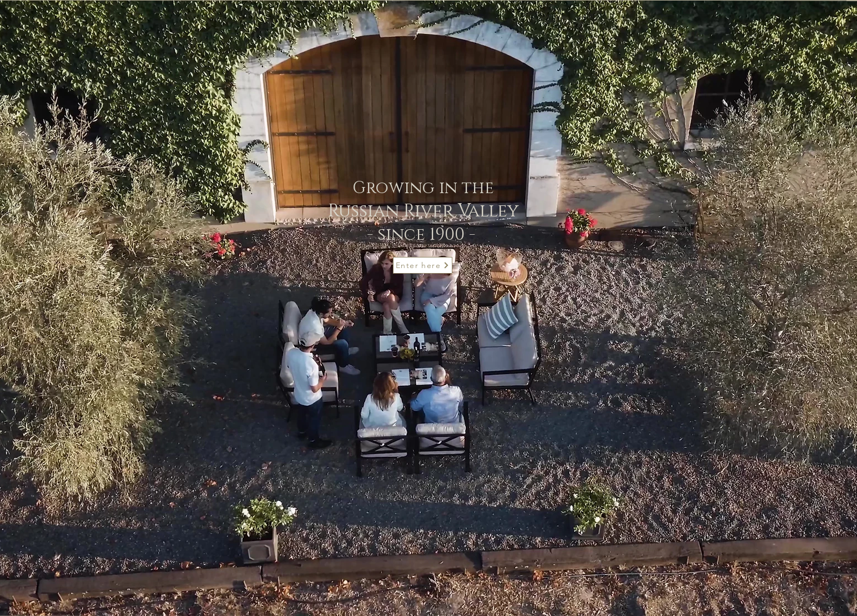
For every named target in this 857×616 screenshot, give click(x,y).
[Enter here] (423, 265)
